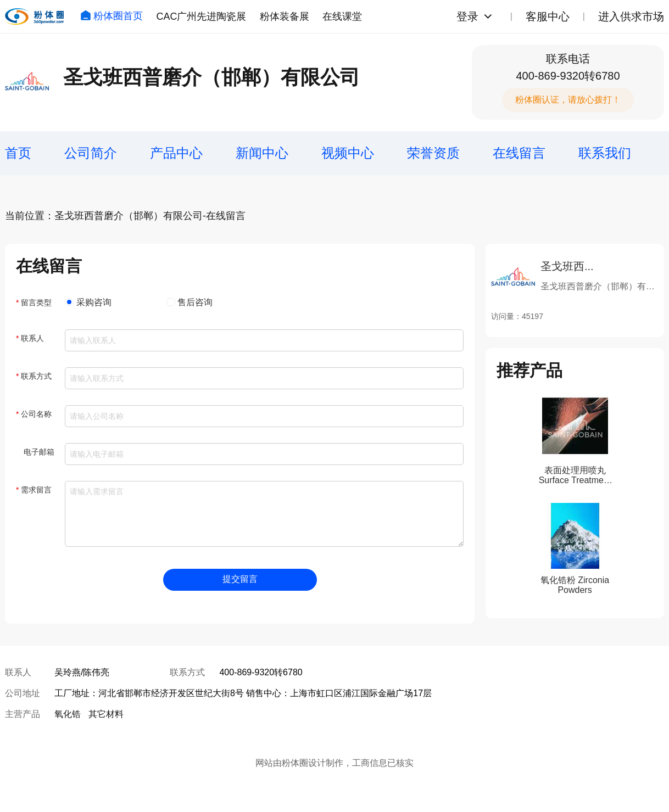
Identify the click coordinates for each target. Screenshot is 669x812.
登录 (467, 16)
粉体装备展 (285, 16)
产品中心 (176, 153)
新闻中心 (262, 153)
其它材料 (106, 714)
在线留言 (519, 153)
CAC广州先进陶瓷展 (201, 16)
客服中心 (548, 16)
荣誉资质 (433, 153)
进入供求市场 (631, 16)
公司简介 (91, 153)
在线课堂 (342, 16)
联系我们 (605, 153)
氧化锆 (68, 714)
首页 (18, 153)
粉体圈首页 (112, 16)
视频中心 (348, 153)
